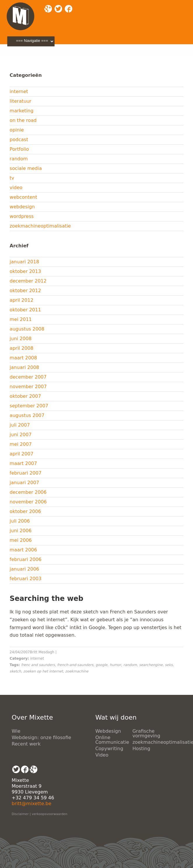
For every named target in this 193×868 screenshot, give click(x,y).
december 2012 (28, 281)
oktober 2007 (25, 396)
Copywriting (109, 749)
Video (102, 755)
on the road (23, 120)
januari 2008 (24, 367)
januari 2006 (24, 569)
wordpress (22, 216)
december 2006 (28, 492)
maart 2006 (23, 550)
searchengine (151, 665)
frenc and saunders (38, 665)
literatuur (21, 101)
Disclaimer (20, 814)
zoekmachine (77, 671)
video (16, 188)
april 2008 (21, 348)
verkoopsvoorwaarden (50, 814)
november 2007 (28, 387)
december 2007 (28, 377)
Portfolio (19, 149)
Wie (16, 731)
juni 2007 (21, 435)
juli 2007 (20, 425)
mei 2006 (21, 540)
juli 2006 (20, 521)
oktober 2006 (25, 511)
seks (169, 665)
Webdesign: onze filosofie (41, 737)
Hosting (141, 749)
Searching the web (47, 599)
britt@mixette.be (31, 804)
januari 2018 (24, 262)
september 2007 (29, 406)
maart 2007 (23, 463)
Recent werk (26, 744)
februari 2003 (26, 579)
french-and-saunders (75, 665)
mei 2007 (21, 444)
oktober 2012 (25, 291)
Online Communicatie (112, 740)
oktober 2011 (25, 310)
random (19, 159)
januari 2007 (24, 483)
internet (19, 92)
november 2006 (28, 502)
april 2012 (21, 300)
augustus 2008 (27, 329)
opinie (17, 130)
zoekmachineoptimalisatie (40, 226)
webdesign (22, 207)
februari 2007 (26, 473)
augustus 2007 (27, 415)
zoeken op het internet (43, 671)
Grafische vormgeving (146, 733)
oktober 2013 (25, 271)
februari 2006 (26, 559)
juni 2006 (21, 531)
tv (12, 178)
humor (115, 665)
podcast (19, 140)
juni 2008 (21, 339)
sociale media (26, 168)
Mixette (18, 58)
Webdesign (108, 731)
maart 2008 (23, 358)
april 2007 (21, 454)
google (102, 665)
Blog (39, 58)
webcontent (23, 197)
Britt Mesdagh (42, 652)
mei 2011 (21, 319)
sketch (15, 671)
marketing (22, 111)
